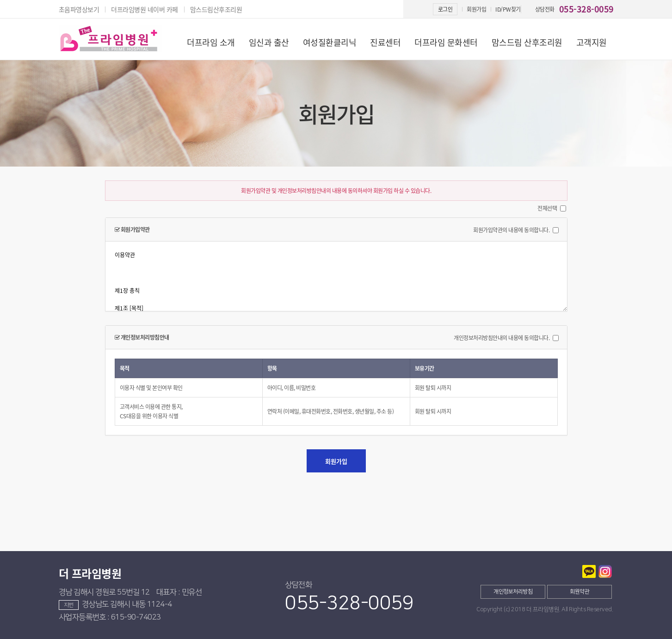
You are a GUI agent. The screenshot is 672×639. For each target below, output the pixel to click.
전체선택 (547, 208)
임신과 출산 (269, 42)
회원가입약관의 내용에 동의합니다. (511, 230)
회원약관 (580, 592)
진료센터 (385, 42)
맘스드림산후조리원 (216, 9)
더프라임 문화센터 (446, 42)
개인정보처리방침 (513, 592)
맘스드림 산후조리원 (527, 42)
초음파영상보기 (79, 9)
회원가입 (476, 9)
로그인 (445, 9)
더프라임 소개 (211, 42)
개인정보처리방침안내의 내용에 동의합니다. (502, 338)
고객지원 (592, 42)
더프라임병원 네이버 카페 (145, 9)
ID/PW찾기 (508, 9)
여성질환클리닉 (330, 42)
